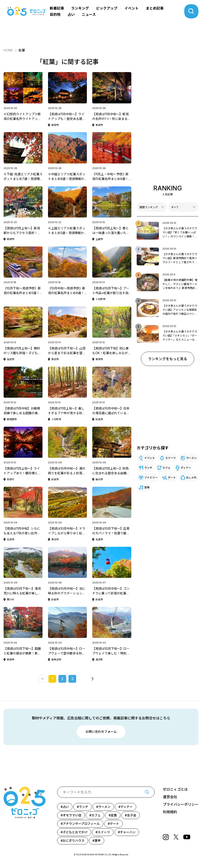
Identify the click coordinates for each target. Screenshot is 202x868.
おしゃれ (191, 477)
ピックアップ (107, 8)
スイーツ (170, 458)
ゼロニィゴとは (175, 789)
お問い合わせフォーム (101, 732)
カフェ (166, 468)
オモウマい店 (72, 815)
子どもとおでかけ (75, 832)
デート (172, 477)
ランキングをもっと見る (168, 359)
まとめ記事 (155, 8)
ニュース (89, 14)
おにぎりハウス (74, 841)
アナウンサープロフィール (81, 824)
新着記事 (57, 8)
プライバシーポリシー (181, 804)
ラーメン (191, 458)
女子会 (132, 815)
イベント (132, 8)
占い (71, 14)
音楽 (147, 487)
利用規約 (170, 812)
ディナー (186, 468)
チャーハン (128, 832)
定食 (114, 815)
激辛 (98, 841)
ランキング (80, 8)
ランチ (148, 468)
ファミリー (151, 477)
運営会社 (170, 797)
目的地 (55, 14)
